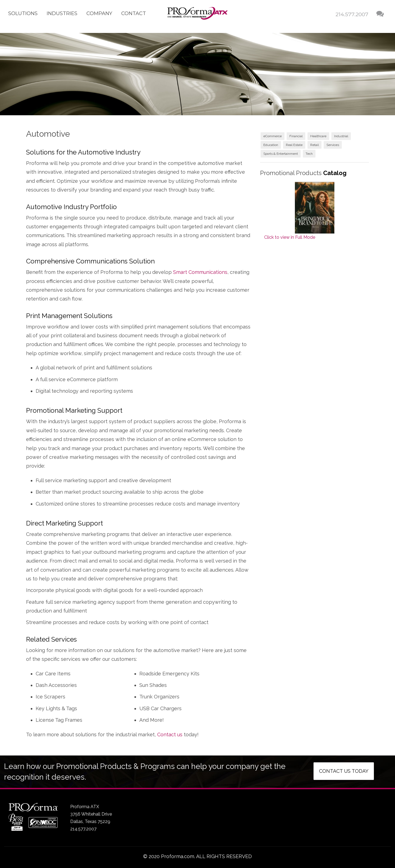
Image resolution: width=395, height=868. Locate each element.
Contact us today (344, 771)
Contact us (170, 734)
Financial (296, 136)
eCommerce (273, 136)
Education (271, 145)
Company (99, 13)
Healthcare (318, 136)
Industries (62, 13)
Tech (309, 154)
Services (333, 145)
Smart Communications (200, 272)
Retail (314, 145)
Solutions (23, 13)
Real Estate (294, 145)
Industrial (341, 136)
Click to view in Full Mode (290, 237)
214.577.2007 (352, 14)
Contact (134, 13)
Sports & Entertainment (281, 154)
